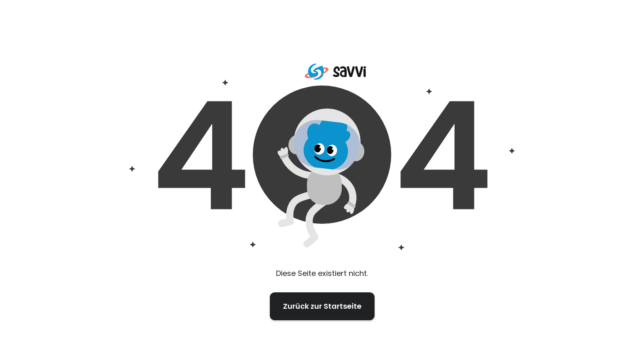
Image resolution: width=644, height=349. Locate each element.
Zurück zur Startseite (322, 306)
